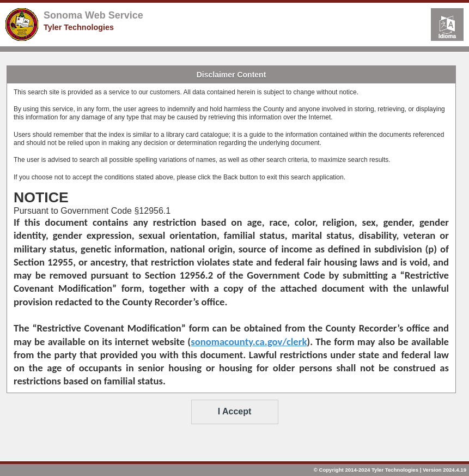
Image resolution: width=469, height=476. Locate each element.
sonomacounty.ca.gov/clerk (249, 342)
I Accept (235, 411)
